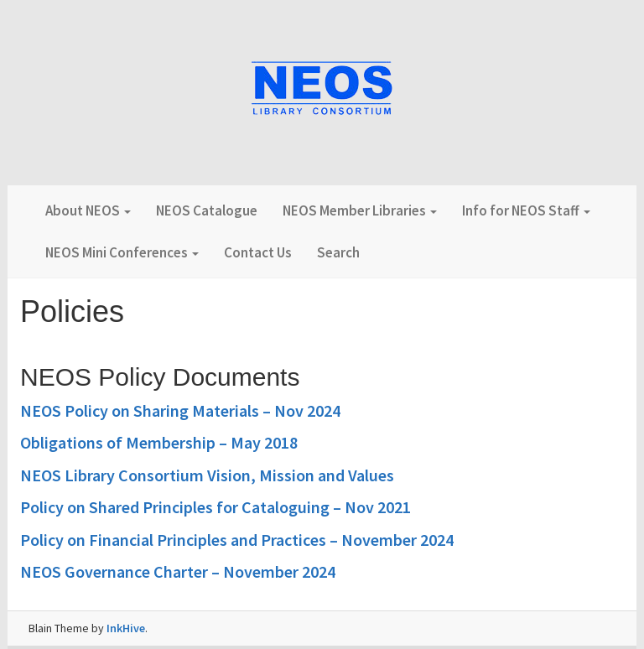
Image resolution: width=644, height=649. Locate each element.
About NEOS (88, 210)
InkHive (126, 628)
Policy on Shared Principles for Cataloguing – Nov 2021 (216, 507)
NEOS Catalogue (207, 210)
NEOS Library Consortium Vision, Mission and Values (207, 475)
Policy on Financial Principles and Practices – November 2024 (237, 540)
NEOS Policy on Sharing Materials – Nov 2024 (180, 410)
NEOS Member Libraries (360, 210)
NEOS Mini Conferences (122, 252)
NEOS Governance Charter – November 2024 (178, 571)
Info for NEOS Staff (526, 210)
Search (338, 252)
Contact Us (258, 252)
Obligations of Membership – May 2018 (159, 442)
